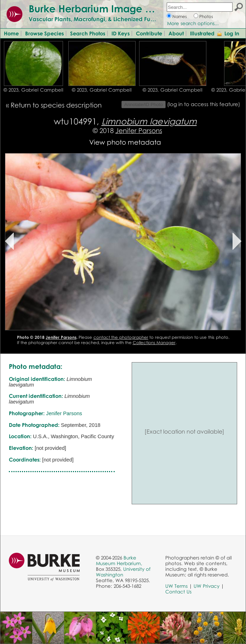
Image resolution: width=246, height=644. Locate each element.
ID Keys (121, 33)
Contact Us (178, 592)
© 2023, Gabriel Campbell (33, 90)
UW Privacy (207, 586)
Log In (232, 33)
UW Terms (176, 586)
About (176, 33)
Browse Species (44, 33)
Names (180, 16)
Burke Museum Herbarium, (119, 561)
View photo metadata (125, 142)
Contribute (149, 33)
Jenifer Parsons (139, 130)
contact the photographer (121, 337)
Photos (206, 16)
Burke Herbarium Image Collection (112, 8)
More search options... (193, 23)
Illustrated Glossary (214, 33)
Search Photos (88, 33)
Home (11, 33)
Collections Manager (154, 343)
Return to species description (56, 105)
